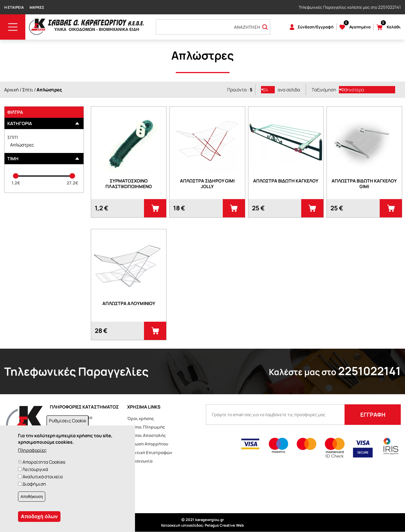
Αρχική (12, 90)
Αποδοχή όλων (39, 517)
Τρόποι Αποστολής (147, 435)
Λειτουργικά (35, 469)
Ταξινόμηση (324, 90)
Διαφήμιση (34, 484)
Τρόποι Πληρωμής (146, 427)
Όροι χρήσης (141, 419)
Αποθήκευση (32, 497)
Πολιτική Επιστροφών (150, 453)
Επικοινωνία (140, 461)
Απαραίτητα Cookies (44, 462)
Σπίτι (28, 90)
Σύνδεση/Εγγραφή (316, 27)
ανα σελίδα (289, 90)
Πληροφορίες (32, 450)
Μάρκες (37, 7)
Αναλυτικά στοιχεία (43, 477)
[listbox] (268, 90)
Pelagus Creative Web (224, 525)
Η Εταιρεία (14, 7)
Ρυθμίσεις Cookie (67, 421)
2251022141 (389, 7)
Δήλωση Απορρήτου (148, 444)
